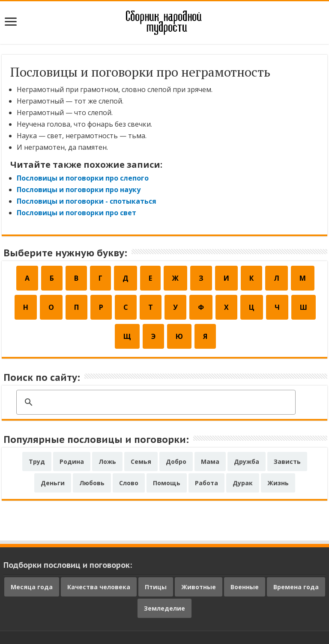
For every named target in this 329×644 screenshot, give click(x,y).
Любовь (92, 483)
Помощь (167, 483)
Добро (176, 461)
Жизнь (278, 483)
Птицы (156, 587)
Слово (129, 483)
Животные (199, 587)
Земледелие (164, 608)
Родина (72, 461)
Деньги (53, 483)
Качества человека (99, 587)
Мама (210, 461)
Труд (37, 461)
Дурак (243, 483)
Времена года (296, 587)
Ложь (107, 461)
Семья (141, 461)
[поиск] (155, 403)
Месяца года (32, 587)
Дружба (247, 461)
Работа (206, 483)
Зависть (287, 461)
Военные (245, 587)
